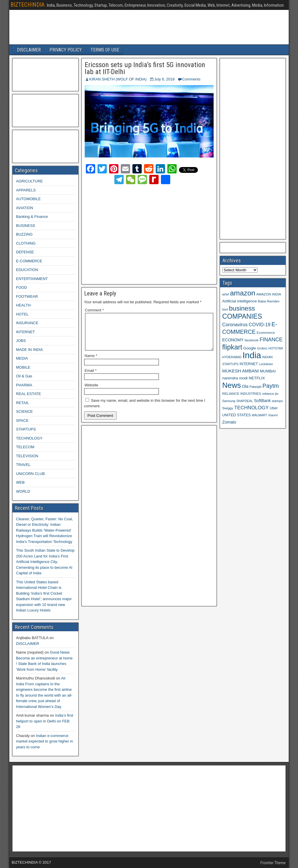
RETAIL (23, 403)
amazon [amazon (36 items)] (243, 293)
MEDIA (22, 358)
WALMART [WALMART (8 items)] (259, 415)
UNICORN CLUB (30, 474)
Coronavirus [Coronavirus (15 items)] (235, 324)
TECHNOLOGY (29, 438)
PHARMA (24, 385)
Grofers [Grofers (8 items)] (262, 348)
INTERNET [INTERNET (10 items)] (249, 364)
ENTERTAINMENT (32, 279)
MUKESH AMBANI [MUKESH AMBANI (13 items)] (241, 371)
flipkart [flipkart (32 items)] (232, 347)
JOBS (21, 341)
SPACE (22, 420)
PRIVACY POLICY (66, 50)
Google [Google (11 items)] (250, 348)
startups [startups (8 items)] (277, 401)
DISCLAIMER (29, 50)
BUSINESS (26, 226)
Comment (94, 310)
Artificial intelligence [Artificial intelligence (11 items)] (240, 301)
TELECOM (25, 447)
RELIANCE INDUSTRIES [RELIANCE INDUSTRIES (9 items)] (242, 393)
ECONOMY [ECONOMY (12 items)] (233, 340)
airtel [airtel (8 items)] (226, 294)
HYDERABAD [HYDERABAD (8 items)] (232, 357)
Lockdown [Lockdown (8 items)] (266, 364)
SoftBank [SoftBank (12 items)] (262, 401)
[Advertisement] (136, 233)
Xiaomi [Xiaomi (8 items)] (273, 415)
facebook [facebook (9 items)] (252, 340)
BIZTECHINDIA (28, 5)
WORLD (23, 491)
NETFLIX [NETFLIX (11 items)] (257, 378)
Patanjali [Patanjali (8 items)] (255, 387)
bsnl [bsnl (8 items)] (225, 309)
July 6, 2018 (164, 79)
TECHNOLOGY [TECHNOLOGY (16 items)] (251, 408)
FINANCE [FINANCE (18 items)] (271, 340)
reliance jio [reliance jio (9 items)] (270, 393)
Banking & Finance (32, 217)
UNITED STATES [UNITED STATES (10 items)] (237, 415)
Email (91, 377)
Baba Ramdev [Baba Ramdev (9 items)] (269, 301)
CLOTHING (26, 243)
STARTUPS (26, 429)
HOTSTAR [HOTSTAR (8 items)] (276, 348)
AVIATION (25, 208)
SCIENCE (24, 411)
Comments (191, 79)
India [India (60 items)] (252, 355)
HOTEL (22, 314)
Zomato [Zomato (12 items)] (229, 422)
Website (92, 392)
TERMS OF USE (105, 50)
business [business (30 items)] (242, 308)
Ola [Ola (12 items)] (245, 386)
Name (91, 363)
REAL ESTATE (29, 394)
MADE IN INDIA (29, 350)
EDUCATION (27, 270)
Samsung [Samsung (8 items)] (229, 401)
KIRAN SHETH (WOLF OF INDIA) (118, 79)
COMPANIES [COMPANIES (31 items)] (242, 316)
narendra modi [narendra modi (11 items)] (235, 378)
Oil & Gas (24, 376)
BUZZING (24, 234)
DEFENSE (25, 252)
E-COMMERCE (29, 261)
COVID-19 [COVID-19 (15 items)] (260, 324)
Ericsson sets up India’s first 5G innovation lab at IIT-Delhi (145, 68)
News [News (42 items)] (232, 385)
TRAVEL (23, 465)
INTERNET (25, 332)
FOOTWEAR (27, 296)
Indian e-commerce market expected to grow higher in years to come (45, 741)
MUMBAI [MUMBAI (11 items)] (268, 371)
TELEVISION (27, 456)
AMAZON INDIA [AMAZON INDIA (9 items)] (269, 294)
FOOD (22, 287)
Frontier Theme (273, 863)
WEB (20, 482)
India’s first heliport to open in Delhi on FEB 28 (45, 721)
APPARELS (26, 190)
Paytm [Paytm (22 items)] (271, 386)
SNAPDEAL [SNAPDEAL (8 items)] (245, 401)
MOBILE (23, 367)
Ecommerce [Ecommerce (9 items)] (266, 332)
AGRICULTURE (29, 181)
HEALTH (23, 305)
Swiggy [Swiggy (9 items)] (228, 408)
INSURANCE (27, 323)
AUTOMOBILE (28, 199)
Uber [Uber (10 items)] (274, 408)
